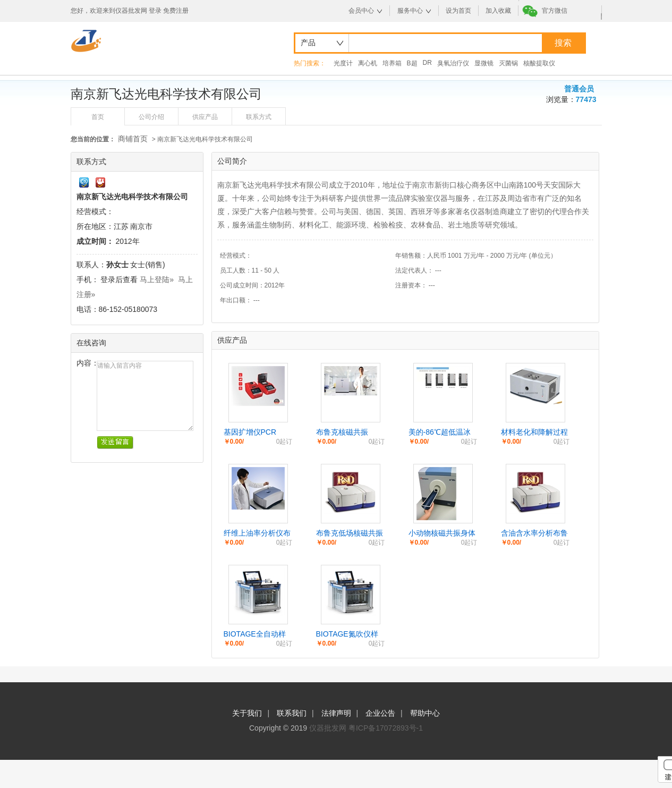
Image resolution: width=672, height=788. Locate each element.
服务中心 (410, 11)
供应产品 (205, 117)
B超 (412, 63)
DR (427, 63)
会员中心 (361, 11)
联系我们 (292, 713)
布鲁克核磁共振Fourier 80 (342, 433)
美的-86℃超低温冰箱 (440, 433)
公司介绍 (151, 117)
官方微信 (555, 11)
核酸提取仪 (539, 63)
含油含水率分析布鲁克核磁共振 (534, 533)
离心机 (368, 63)
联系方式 (259, 117)
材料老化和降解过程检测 (534, 433)
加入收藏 (498, 11)
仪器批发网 (328, 728)
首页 (98, 117)
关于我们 (247, 713)
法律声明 (336, 713)
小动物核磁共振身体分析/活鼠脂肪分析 (442, 533)
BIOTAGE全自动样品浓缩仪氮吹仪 (255, 634)
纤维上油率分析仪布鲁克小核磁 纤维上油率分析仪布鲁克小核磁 (258, 533)
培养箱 (392, 63)
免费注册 (176, 11)
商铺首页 (133, 139)
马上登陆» (157, 279)
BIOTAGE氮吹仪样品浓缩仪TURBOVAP (347, 634)
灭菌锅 (508, 63)
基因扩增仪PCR (250, 432)
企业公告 (380, 713)
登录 (155, 11)
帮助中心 (425, 713)
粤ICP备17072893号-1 (386, 728)
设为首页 (458, 11)
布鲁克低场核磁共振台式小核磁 (350, 533)
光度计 (343, 63)
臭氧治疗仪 (453, 63)
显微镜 (484, 63)
